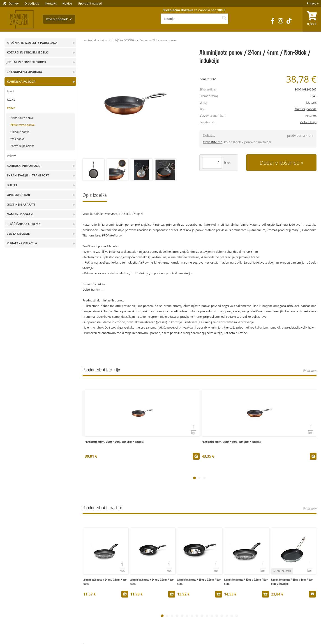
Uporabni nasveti (90, 3)
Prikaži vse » (310, 370)
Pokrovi (12, 156)
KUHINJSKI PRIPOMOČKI (24, 166)
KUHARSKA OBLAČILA (22, 243)
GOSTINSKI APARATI (21, 204)
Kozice (11, 100)
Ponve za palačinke (22, 146)
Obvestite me (213, 142)
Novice (67, 3)
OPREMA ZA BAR (18, 195)
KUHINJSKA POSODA (21, 81)
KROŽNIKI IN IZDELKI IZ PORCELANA (32, 43)
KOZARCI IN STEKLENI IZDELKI (28, 52)
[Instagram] (281, 21)
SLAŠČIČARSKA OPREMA (24, 224)
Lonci (10, 91)
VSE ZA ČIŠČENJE (18, 234)
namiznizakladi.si (93, 40)
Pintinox (311, 116)
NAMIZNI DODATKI (20, 214)
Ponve (11, 108)
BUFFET (12, 185)
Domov (14, 3)
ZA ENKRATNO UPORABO (24, 72)
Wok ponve (17, 139)
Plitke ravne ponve (23, 125)
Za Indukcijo (308, 122)
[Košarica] (312, 19)
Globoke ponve (20, 132)
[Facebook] (273, 21)
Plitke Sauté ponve (22, 118)
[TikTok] (289, 21)
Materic (311, 102)
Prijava (313, 3)
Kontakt (51, 3)
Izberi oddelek (59, 19)
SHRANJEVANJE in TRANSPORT (28, 175)
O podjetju (32, 3)
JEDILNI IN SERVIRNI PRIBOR (27, 62)
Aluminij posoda (305, 109)
